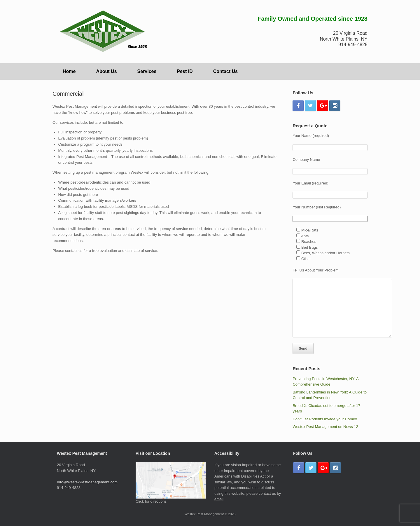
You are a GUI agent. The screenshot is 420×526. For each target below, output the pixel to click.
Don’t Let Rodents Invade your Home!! (325, 419)
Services (147, 71)
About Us (106, 71)
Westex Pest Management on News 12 (325, 427)
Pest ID (185, 71)
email (219, 499)
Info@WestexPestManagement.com (87, 482)
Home (69, 71)
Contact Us (225, 71)
